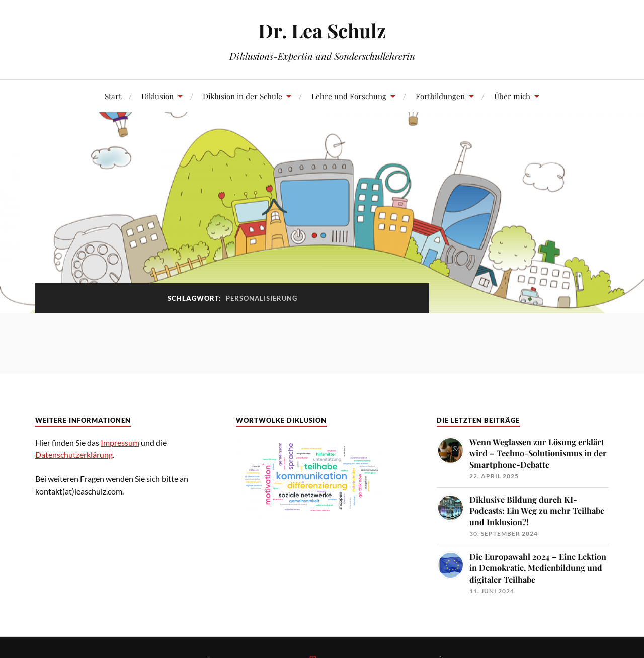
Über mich (512, 96)
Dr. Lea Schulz (322, 30)
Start (113, 96)
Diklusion (157, 96)
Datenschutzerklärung (74, 455)
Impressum (120, 442)
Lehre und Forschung (349, 96)
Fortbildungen (440, 96)
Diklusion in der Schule (243, 96)
